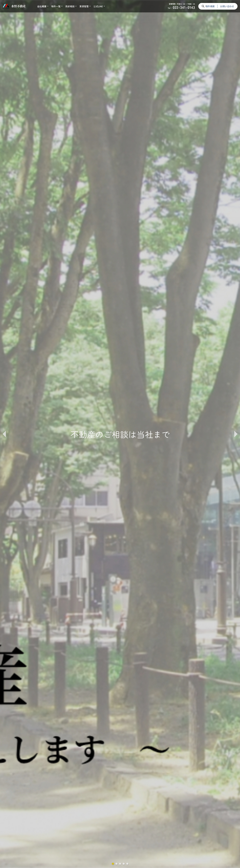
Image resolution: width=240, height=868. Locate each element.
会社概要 (42, 6)
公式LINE (98, 6)
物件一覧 (56, 6)
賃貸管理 (84, 6)
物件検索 (210, 6)
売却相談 (70, 6)
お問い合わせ (227, 6)
